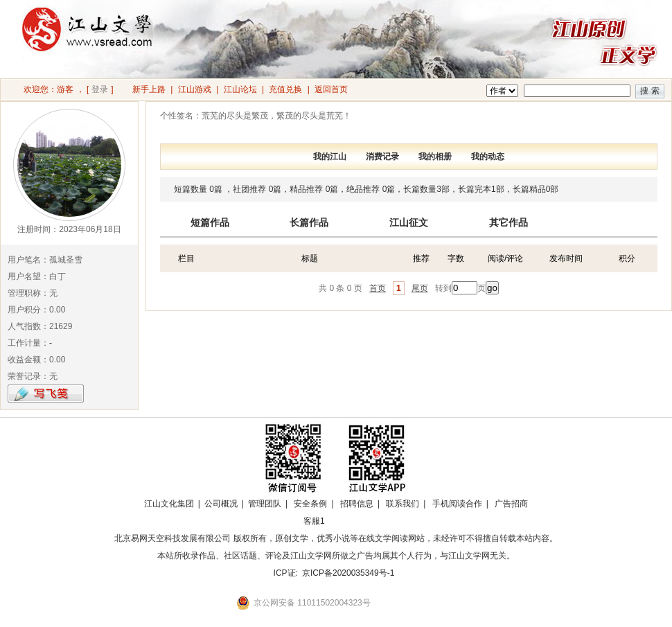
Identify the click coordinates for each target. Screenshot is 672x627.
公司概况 (221, 504)
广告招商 (511, 504)
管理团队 (265, 504)
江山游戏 (195, 89)
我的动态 (488, 157)
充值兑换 (285, 89)
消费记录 (382, 157)
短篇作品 (210, 222)
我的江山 (330, 157)
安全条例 (310, 504)
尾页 (420, 288)
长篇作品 (309, 222)
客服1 (314, 521)
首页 (378, 288)
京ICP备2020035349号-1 (348, 573)
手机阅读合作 (457, 504)
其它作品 (509, 222)
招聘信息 (357, 504)
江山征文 (409, 222)
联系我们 (403, 504)
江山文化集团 (169, 504)
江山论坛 (240, 89)
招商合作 (352, 521)
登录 (100, 89)
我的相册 (435, 157)
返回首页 (331, 89)
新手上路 (149, 89)
